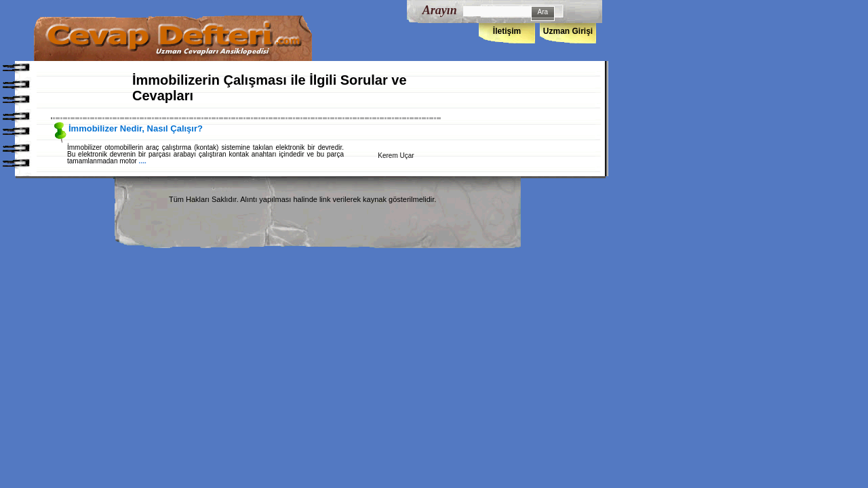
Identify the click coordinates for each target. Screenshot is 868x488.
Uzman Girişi (568, 31)
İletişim (507, 31)
